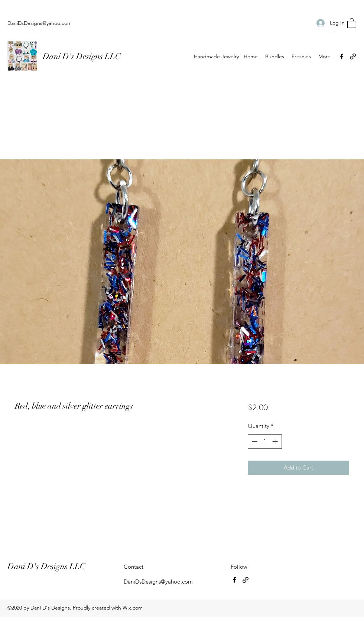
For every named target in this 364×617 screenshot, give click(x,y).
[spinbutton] (265, 441)
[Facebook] (342, 56)
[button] (352, 23)
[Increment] (276, 441)
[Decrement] (254, 441)
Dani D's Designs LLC (82, 56)
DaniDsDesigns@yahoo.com (40, 23)
